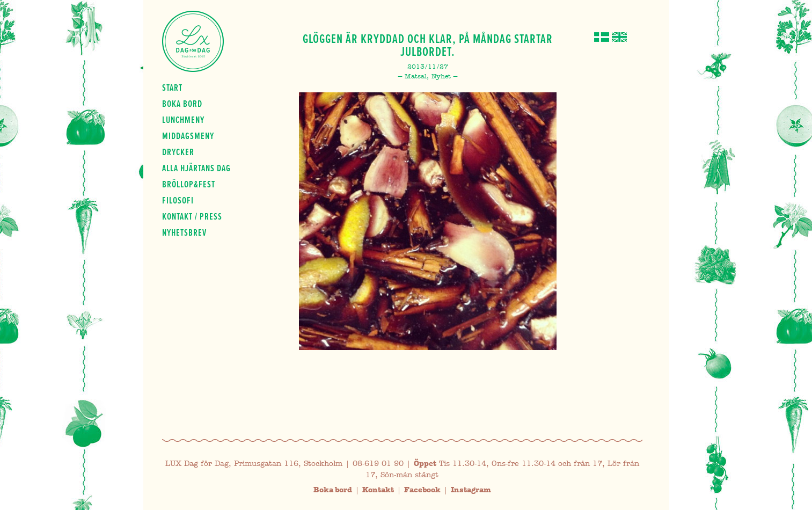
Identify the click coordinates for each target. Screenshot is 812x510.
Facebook (422, 490)
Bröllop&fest (189, 184)
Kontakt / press (192, 216)
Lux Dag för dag (193, 41)
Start (172, 88)
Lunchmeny (183, 120)
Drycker (178, 152)
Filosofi (178, 200)
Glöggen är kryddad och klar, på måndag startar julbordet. (428, 45)
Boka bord (182, 104)
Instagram (471, 490)
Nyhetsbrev (184, 232)
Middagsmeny (188, 136)
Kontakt (378, 490)
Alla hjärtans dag (196, 168)
